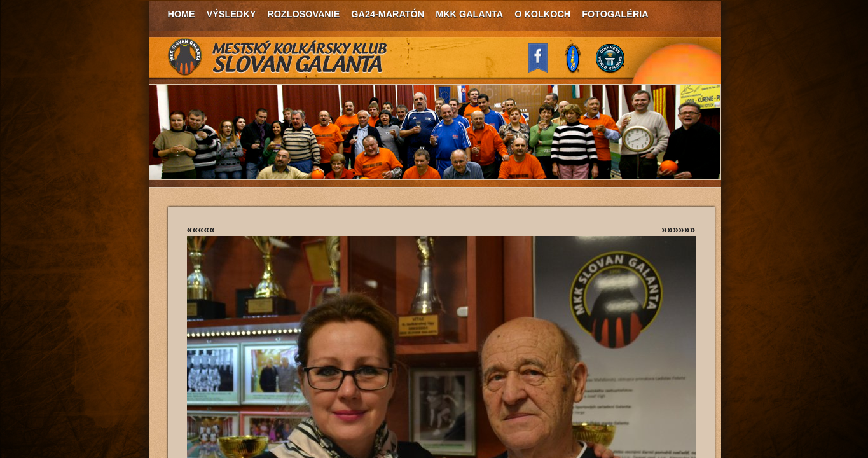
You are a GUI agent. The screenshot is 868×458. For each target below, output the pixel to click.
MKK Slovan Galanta (278, 57)
